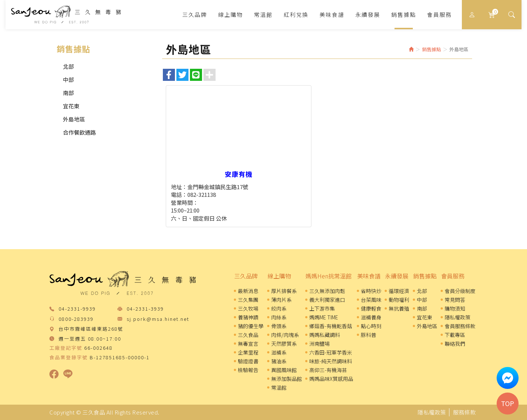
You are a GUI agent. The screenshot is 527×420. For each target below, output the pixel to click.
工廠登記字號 (66, 348)
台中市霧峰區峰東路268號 (91, 329)
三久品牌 (246, 276)
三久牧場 (248, 308)
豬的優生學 (251, 326)
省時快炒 (371, 291)
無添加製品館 (287, 379)
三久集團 (248, 300)
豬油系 (279, 361)
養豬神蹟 (248, 317)
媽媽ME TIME (324, 317)
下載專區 (455, 335)
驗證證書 (248, 361)
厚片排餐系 (284, 291)
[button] (511, 15)
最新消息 (248, 291)
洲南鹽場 (319, 344)
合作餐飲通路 (79, 132)
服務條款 (464, 412)
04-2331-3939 (145, 309)
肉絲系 (279, 317)
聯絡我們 (455, 344)
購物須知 (455, 308)
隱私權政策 (457, 317)
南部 (68, 93)
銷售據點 (425, 276)
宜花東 (71, 106)
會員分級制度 (460, 291)
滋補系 (279, 352)
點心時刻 (371, 326)
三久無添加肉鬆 (327, 291)
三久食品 (66, 14)
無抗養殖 (399, 308)
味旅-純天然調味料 (331, 361)
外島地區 (74, 119)
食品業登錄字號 (69, 357)
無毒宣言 (248, 344)
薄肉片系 (281, 300)
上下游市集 (322, 308)
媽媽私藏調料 (325, 335)
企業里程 (248, 352)
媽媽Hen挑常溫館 (329, 276)
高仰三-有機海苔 (328, 370)
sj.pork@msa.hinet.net (158, 319)
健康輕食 (371, 308)
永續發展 (397, 276)
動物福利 (399, 300)
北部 (68, 66)
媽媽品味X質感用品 (331, 379)
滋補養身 (371, 317)
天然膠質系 (284, 344)
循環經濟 (399, 291)
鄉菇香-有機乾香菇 (331, 326)
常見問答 (455, 300)
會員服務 (453, 276)
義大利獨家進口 (327, 300)
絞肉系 (279, 308)
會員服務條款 (460, 326)
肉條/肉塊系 (285, 335)
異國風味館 (284, 370)
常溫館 (279, 387)
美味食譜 (369, 276)
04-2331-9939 (77, 309)
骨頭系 (279, 326)
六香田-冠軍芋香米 (331, 352)
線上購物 (279, 276)
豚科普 (369, 335)
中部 (68, 80)
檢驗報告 (248, 370)
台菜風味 (371, 300)
